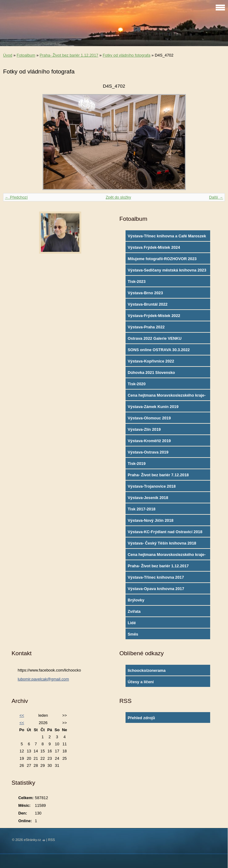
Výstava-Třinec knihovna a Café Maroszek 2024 (167, 237)
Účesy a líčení (141, 682)
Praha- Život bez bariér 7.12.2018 (158, 475)
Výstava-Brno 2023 (145, 293)
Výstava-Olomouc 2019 (149, 418)
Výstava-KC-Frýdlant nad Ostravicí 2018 (165, 532)
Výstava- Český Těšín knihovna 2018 (162, 543)
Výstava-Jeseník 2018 (148, 498)
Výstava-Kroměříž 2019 (149, 441)
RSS (51, 840)
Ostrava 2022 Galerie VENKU (155, 338)
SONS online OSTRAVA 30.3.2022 (159, 350)
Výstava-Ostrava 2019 (148, 452)
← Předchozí (16, 197)
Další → (216, 197)
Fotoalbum (26, 55)
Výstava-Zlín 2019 (144, 429)
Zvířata (134, 611)
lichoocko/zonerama (147, 670)
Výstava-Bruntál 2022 (148, 304)
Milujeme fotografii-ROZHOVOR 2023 (162, 259)
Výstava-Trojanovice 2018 (152, 486)
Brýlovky (136, 600)
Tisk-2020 (137, 384)
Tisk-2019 (137, 464)
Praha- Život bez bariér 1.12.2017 (69, 55)
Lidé (132, 623)
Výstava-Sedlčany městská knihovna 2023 (167, 270)
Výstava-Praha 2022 (146, 327)
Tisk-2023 (137, 281)
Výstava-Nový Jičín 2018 (151, 520)
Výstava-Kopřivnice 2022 (151, 361)
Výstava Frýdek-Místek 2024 (154, 247)
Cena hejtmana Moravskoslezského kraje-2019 (167, 397)
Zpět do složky (118, 197)
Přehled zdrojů (141, 718)
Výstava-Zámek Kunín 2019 (153, 407)
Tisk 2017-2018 (142, 509)
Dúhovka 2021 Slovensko (151, 373)
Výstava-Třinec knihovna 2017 (156, 577)
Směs (133, 634)
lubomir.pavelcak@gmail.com (44, 679)
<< (22, 715)
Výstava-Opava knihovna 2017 (156, 589)
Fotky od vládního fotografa (127, 55)
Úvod (8, 55)
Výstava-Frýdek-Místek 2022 (154, 316)
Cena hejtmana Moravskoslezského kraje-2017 (167, 556)
